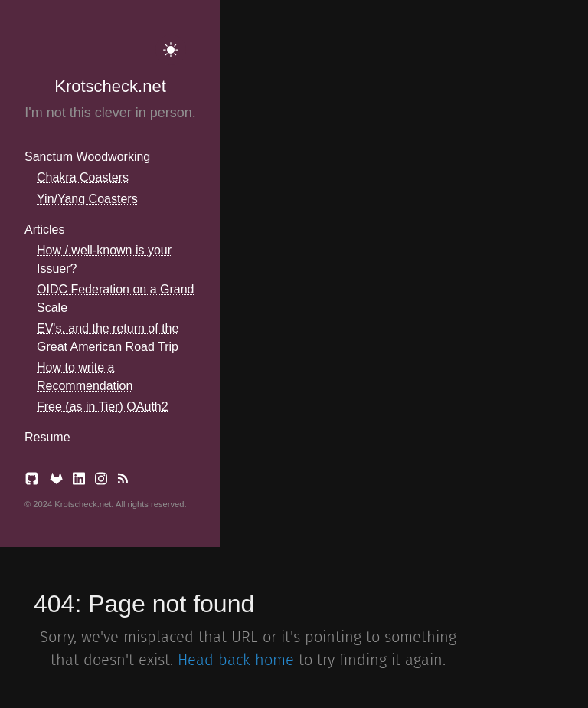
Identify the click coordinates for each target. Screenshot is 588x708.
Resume (47, 437)
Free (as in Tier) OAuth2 (103, 406)
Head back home (236, 660)
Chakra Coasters (83, 177)
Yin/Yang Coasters (87, 199)
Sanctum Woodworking (87, 157)
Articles (44, 229)
